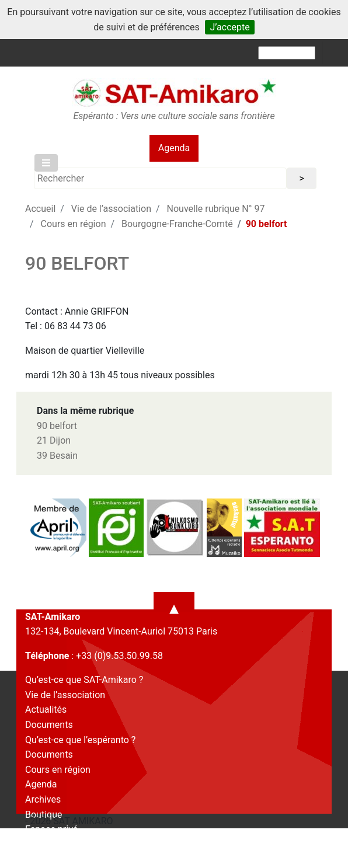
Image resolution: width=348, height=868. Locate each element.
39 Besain (57, 456)
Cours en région (74, 224)
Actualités (46, 710)
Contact (41, 844)
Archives (43, 799)
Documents (49, 725)
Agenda (174, 148)
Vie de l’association (111, 209)
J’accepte (229, 27)
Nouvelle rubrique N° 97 (216, 209)
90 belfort (57, 426)
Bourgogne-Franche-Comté (177, 224)
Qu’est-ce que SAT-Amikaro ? (84, 680)
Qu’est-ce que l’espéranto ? (80, 740)
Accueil (40, 209)
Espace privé (51, 829)
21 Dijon (54, 440)
